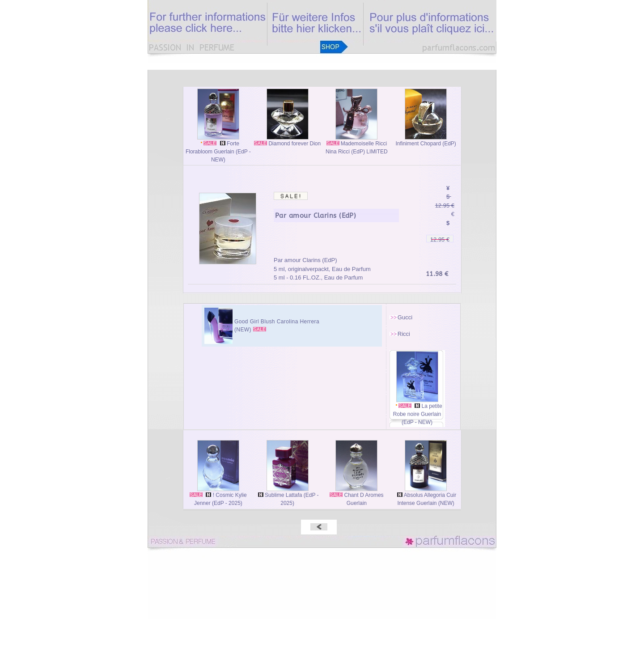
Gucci (405, 317)
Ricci (404, 334)
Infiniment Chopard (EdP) (426, 141)
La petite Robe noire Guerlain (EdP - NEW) (417, 411)
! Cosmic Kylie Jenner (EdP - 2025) (218, 496)
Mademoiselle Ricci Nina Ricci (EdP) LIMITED (357, 145)
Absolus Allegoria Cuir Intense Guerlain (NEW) (426, 496)
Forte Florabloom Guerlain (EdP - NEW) (218, 149)
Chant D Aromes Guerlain (356, 496)
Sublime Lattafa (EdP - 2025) (288, 496)
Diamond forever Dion (287, 141)
